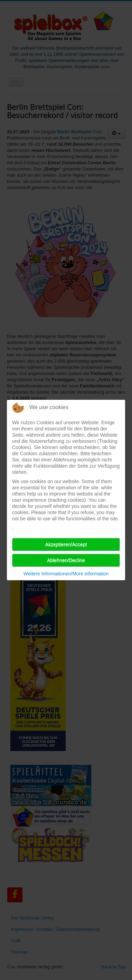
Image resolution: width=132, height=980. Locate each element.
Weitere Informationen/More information (66, 574)
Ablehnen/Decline (66, 560)
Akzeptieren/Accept (66, 544)
